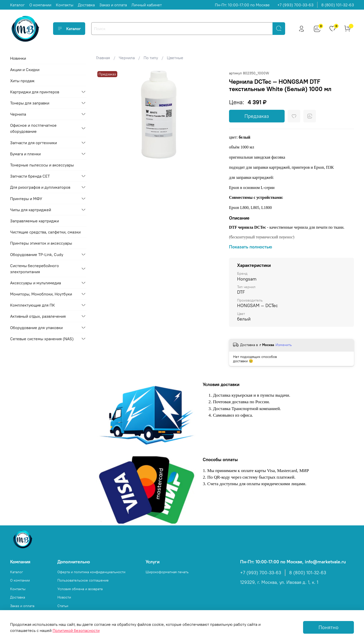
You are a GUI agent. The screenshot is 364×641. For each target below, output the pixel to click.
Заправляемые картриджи (35, 221)
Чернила (127, 58)
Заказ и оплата (113, 5)
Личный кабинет (147, 5)
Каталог (17, 5)
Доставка (86, 5)
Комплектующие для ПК (32, 305)
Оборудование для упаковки (36, 328)
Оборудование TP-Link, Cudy (37, 254)
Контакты (65, 5)
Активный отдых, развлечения (38, 316)
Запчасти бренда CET (30, 176)
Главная (103, 58)
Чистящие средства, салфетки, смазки (45, 232)
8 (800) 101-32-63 (338, 5)
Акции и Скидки (25, 70)
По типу (151, 58)
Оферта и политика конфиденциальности (91, 572)
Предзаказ (257, 116)
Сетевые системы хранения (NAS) (42, 339)
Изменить (284, 345)
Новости (64, 597)
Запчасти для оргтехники (33, 143)
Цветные (175, 58)
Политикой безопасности (76, 630)
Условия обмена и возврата (80, 589)
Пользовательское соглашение (83, 580)
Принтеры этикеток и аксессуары (41, 243)
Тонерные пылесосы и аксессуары (42, 165)
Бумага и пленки (25, 154)
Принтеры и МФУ (26, 199)
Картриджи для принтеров (35, 92)
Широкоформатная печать (167, 572)
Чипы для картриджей (31, 210)
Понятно (328, 627)
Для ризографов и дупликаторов (40, 187)
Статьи (63, 606)
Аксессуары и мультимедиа (36, 283)
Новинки (18, 58)
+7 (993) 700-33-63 (295, 5)
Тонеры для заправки (30, 103)
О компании (40, 5)
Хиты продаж (22, 81)
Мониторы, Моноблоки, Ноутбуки (41, 294)
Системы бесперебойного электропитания (35, 269)
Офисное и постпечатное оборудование (33, 128)
